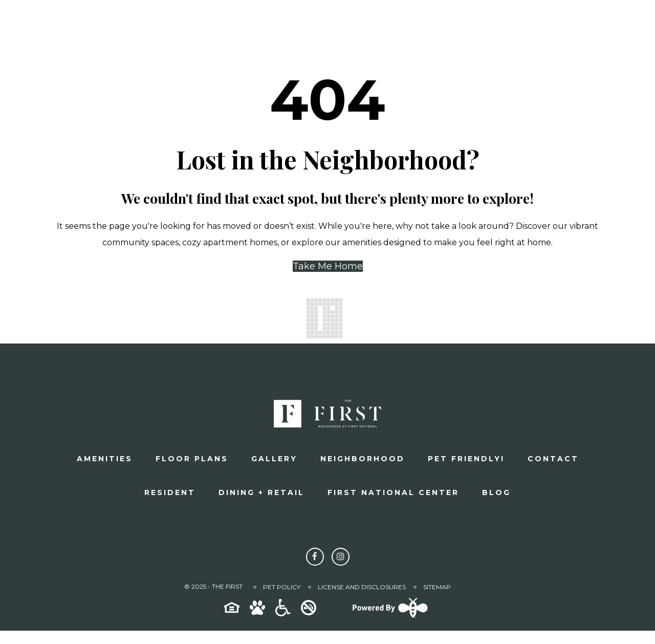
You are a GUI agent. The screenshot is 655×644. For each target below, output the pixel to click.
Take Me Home (328, 266)
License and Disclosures (362, 587)
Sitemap (437, 587)
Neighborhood (363, 459)
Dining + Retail (261, 492)
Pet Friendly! (466, 459)
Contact (553, 459)
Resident (170, 492)
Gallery (274, 459)
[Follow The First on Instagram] (341, 557)
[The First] (95, 28)
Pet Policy (282, 587)
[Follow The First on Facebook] (315, 557)
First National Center (393, 492)
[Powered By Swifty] (389, 617)
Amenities (105, 459)
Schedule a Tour (455, 28)
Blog (496, 492)
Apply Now (576, 28)
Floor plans (192, 459)
